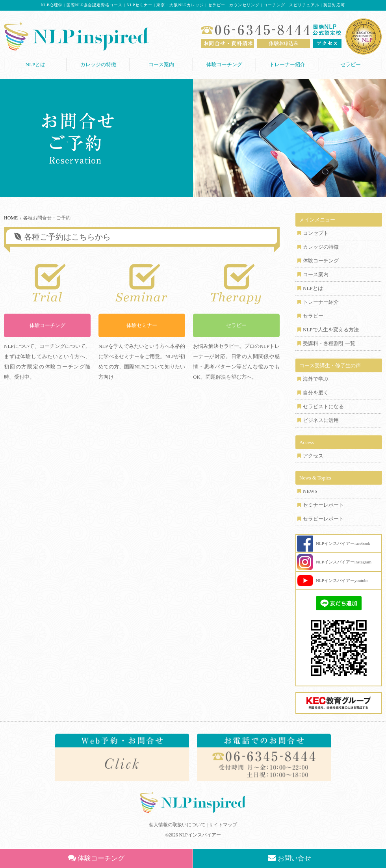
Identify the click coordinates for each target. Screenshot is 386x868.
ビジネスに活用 (321, 420)
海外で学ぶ (316, 379)
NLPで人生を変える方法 (331, 330)
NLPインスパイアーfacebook (343, 543)
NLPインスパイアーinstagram (344, 562)
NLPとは (36, 64)
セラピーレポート (323, 519)
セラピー (351, 64)
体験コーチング (224, 64)
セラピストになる (323, 406)
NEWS (310, 491)
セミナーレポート (323, 505)
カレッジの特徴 (98, 64)
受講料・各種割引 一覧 (329, 343)
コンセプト (316, 233)
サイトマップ (223, 825)
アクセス (313, 456)
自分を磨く (316, 393)
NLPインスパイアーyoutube (342, 580)
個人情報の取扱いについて (177, 825)
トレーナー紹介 (287, 64)
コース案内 (161, 64)
